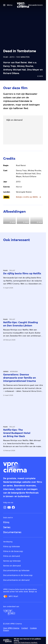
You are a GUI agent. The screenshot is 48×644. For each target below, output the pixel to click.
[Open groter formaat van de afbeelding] (9, 220)
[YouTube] (9, 507)
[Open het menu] (8, 5)
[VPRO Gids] (9, 612)
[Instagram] (5, 507)
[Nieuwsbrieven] (36, 5)
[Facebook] (13, 507)
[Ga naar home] (23, 5)
